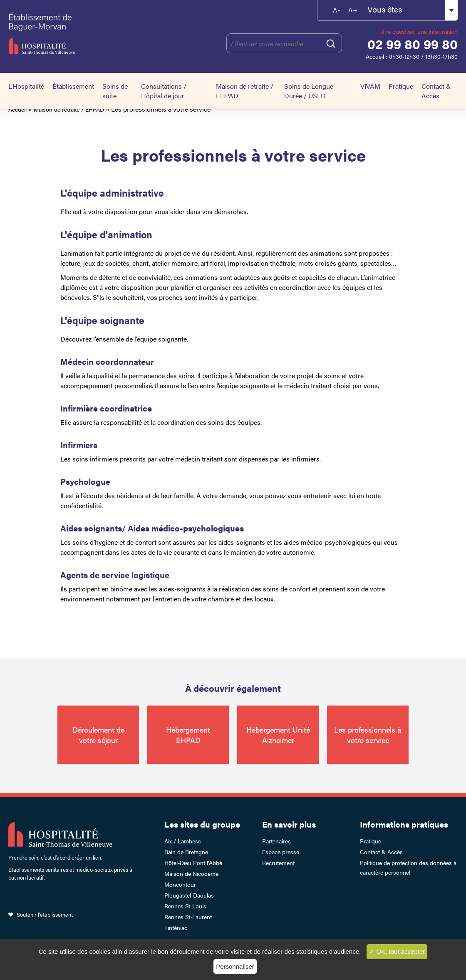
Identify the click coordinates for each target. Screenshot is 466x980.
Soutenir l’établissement (45, 914)
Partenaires (276, 841)
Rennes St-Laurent (188, 917)
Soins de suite (115, 91)
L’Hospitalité (26, 86)
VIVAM (370, 86)
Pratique (401, 86)
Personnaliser (235, 966)
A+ (353, 10)
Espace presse (281, 852)
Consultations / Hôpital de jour (164, 91)
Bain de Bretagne (186, 852)
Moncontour (180, 884)
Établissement (73, 86)
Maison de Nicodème (191, 873)
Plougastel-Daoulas (189, 895)
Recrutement (278, 863)
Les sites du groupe (202, 824)
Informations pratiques (404, 824)
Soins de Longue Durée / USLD (309, 91)
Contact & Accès (436, 91)
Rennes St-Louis (185, 906)
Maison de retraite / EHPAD (69, 109)
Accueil (17, 109)
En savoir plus (289, 824)
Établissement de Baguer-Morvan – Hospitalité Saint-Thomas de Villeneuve (71, 33)
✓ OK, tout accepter (397, 951)
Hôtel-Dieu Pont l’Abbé (193, 863)
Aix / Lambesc (183, 841)
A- (336, 10)
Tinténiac (176, 928)
